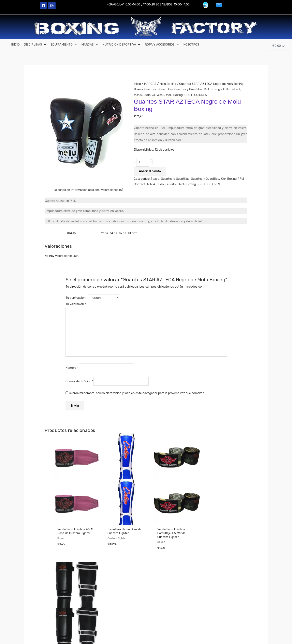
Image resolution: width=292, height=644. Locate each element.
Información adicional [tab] (86, 190)
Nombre (72, 368)
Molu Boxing (168, 84)
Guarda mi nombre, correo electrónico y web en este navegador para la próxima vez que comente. (137, 393)
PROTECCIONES (196, 95)
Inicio (137, 84)
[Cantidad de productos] (143, 162)
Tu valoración (76, 304)
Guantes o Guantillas (159, 89)
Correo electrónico (79, 382)
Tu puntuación (77, 298)
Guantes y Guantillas (189, 89)
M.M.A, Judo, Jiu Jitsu (149, 95)
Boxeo (138, 89)
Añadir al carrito (150, 171)
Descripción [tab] (62, 190)
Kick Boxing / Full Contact (223, 89)
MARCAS (150, 84)
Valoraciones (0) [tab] (113, 190)
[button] (35, 45)
